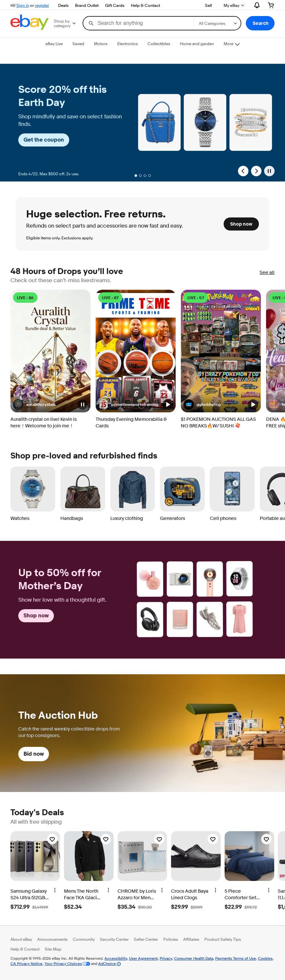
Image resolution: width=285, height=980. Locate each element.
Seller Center (146, 939)
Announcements (52, 939)
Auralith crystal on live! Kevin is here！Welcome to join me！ (44, 423)
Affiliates (191, 939)
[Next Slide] (256, 171)
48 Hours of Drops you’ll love (67, 272)
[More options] (55, 890)
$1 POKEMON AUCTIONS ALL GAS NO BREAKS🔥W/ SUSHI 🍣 (218, 423)
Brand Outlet (87, 5)
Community (84, 939)
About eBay (21, 939)
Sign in (23, 5)
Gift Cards (115, 5)
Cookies (265, 958)
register (42, 5)
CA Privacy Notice (26, 963)
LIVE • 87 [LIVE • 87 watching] (110, 298)
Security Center (114, 939)
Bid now (34, 754)
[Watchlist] (52, 839)
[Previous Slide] (243, 171)
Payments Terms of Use (236, 958)
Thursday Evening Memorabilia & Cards (131, 423)
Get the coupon (44, 140)
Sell (208, 5)
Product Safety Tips (223, 939)
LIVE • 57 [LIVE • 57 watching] (196, 298)
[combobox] (138, 23)
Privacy (166, 958)
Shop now (241, 224)
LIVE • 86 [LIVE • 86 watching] (25, 298)
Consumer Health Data (194, 958)
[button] (260, 23)
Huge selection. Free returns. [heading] (96, 214)
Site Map (53, 949)
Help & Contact (145, 5)
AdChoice (110, 963)
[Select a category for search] (217, 23)
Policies (171, 939)
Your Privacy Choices (63, 963)
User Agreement (143, 958)
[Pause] (269, 171)
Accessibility (116, 958)
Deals (63, 5)
